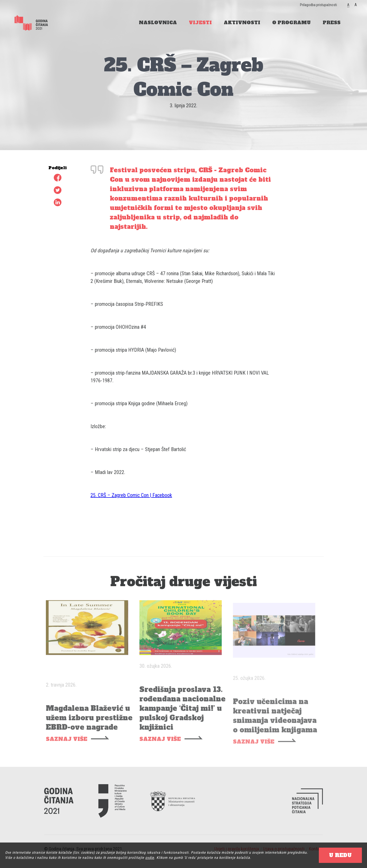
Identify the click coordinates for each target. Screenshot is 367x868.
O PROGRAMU (291, 23)
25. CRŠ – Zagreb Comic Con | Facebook (131, 495)
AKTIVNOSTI (242, 23)
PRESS (332, 23)
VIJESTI (200, 23)
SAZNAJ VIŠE (67, 746)
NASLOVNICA (158, 23)
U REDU (340, 855)
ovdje (150, 858)
